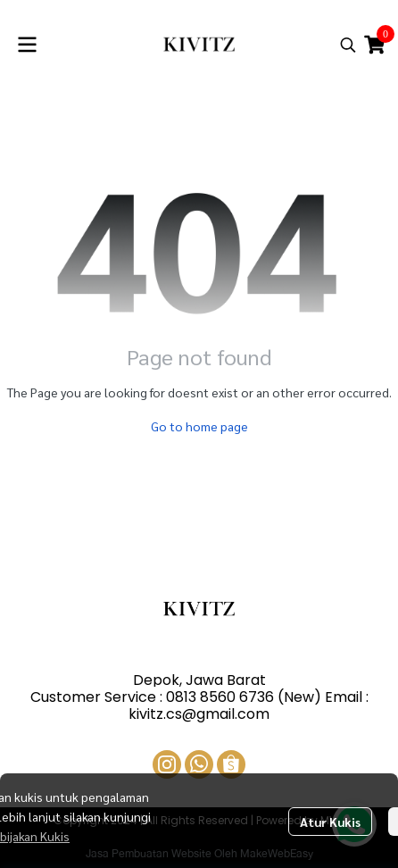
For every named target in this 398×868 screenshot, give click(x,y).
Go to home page (199, 426)
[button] (348, 45)
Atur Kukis (330, 822)
